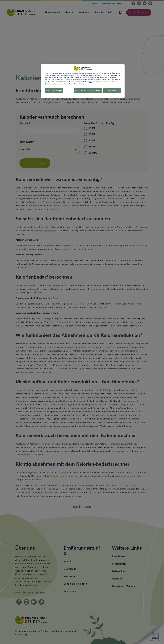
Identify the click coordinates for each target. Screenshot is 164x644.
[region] (83, 81)
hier (91, 82)
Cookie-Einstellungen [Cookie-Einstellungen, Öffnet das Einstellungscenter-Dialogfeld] (54, 91)
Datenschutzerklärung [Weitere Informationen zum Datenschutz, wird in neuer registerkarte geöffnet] (76, 84)
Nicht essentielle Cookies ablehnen (87, 91)
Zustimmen (112, 91)
